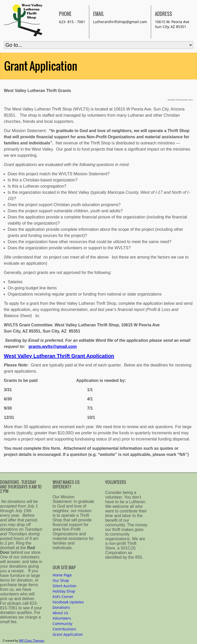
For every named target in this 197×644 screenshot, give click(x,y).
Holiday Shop (64, 591)
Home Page (62, 575)
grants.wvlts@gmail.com (53, 347)
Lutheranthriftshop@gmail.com (120, 22)
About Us (60, 613)
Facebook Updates (68, 602)
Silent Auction (65, 586)
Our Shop (61, 580)
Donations (61, 607)
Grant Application (68, 634)
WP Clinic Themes (32, 641)
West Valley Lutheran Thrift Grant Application (59, 356)
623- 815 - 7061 (72, 22)
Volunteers (62, 618)
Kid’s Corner (63, 597)
